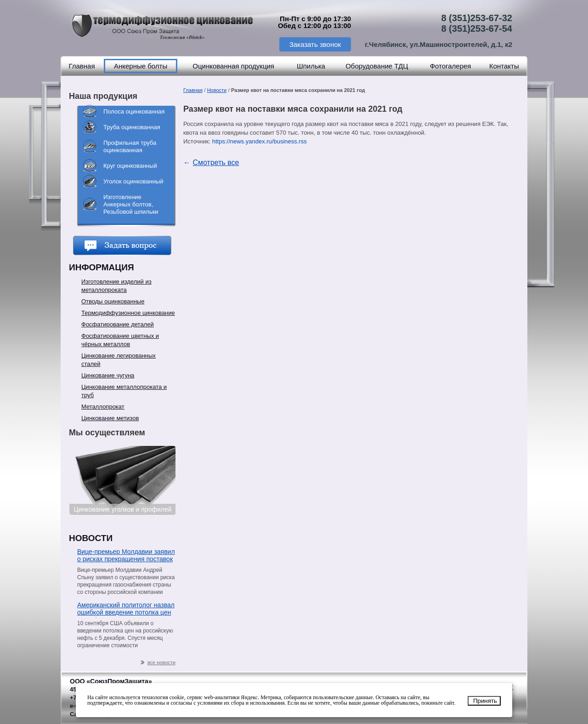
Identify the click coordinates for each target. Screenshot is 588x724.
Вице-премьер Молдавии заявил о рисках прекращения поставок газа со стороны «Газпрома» (126, 556)
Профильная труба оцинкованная (130, 146)
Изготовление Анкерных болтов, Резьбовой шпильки (131, 204)
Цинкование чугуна (108, 375)
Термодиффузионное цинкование (128, 313)
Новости (217, 90)
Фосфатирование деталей (118, 324)
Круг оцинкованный (130, 166)
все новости (158, 663)
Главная (82, 66)
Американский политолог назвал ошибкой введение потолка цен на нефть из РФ (126, 609)
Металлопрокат (103, 407)
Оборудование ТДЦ (377, 66)
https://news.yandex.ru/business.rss (260, 141)
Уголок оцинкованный (133, 181)
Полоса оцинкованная (134, 111)
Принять (485, 701)
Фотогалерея (451, 66)
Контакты (504, 66)
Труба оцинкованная (132, 127)
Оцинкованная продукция (233, 66)
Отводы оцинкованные (113, 301)
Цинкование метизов (110, 418)
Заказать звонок (315, 44)
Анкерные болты (141, 66)
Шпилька (311, 66)
